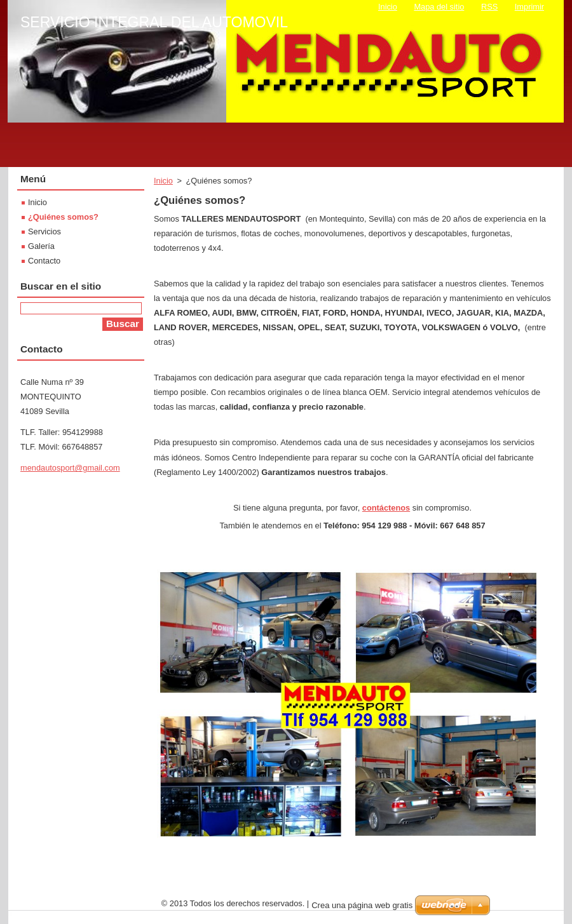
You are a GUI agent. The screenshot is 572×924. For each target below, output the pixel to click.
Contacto (44, 261)
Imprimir (529, 7)
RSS (489, 7)
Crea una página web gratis (362, 905)
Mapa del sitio (439, 7)
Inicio (163, 181)
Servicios (44, 231)
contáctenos (386, 508)
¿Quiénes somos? (63, 217)
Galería (41, 246)
